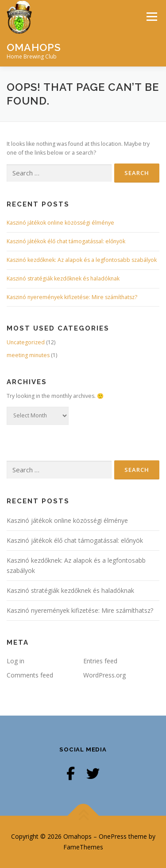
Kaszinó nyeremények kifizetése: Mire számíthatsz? (72, 297)
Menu (151, 17)
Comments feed (30, 675)
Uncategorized (26, 342)
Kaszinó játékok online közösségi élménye (60, 223)
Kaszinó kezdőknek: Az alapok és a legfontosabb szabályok (82, 260)
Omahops (34, 47)
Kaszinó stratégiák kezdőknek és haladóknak (63, 278)
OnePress (113, 836)
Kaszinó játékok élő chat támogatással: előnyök (66, 241)
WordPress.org (104, 675)
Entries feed (100, 661)
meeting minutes (28, 355)
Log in (15, 661)
